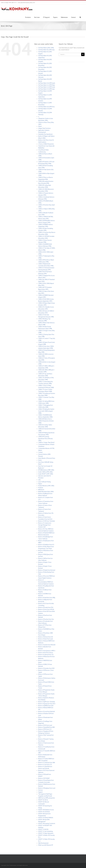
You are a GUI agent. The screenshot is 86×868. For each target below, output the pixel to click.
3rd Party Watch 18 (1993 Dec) (46, 107)
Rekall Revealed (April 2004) (46, 492)
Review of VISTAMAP (44, 778)
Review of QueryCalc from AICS (47, 704)
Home (40, 460)
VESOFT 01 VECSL (43, 800)
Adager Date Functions (44, 128)
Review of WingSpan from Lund (47, 788)
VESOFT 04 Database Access (46, 810)
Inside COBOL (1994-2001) (45, 472)
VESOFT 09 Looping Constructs (47, 823)
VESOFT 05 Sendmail (44, 812)
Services (37, 17)
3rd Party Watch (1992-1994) (46, 48)
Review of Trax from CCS (45, 765)
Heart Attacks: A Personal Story (47, 458)
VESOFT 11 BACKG (43, 829)
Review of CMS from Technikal (47, 521)
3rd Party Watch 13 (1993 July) (46, 89)
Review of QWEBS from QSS (46, 706)
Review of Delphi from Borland (47, 570)
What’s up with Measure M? (46, 845)
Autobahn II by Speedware (45, 134)
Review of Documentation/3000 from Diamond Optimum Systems (46, 582)
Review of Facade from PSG (46, 607)
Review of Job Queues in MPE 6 (47, 651)
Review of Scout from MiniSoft (46, 712)
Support (40, 792)
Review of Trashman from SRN (47, 763)
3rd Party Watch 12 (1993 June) (47, 87)
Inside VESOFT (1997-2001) (46, 474)
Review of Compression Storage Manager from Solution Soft (45, 525)
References (64, 17)
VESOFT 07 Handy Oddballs (46, 818)
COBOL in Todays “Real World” (46, 442)
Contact (73, 17)
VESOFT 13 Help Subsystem (46, 833)
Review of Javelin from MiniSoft (47, 645)
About (40, 126)
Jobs (39, 480)
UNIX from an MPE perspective (47, 798)
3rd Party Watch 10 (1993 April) (47, 83)
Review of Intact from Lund (46, 639)
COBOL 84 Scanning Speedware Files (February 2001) (45, 439)
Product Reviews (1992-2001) (46, 486)
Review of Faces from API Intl (46, 609)
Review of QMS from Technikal (47, 702)
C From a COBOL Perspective (46, 144)
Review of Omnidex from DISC (46, 668)
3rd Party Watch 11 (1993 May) (46, 85)
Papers (55, 17)
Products (28, 17)
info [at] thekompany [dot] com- (27, 3)
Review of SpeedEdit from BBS (47, 727)
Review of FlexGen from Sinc (46, 619)
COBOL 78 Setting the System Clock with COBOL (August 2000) (46, 411)
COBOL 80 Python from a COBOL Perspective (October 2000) (46, 421)
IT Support (46, 17)
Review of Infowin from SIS (46, 637)
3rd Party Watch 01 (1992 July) (46, 50)
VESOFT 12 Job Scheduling (46, 831)
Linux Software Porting (44, 482)
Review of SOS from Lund (45, 725)
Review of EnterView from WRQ (47, 598)
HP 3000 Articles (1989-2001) (46, 470)
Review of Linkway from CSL (46, 655)
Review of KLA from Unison (46, 653)
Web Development (43, 843)
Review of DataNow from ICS (46, 545)
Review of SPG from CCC (45, 729)
